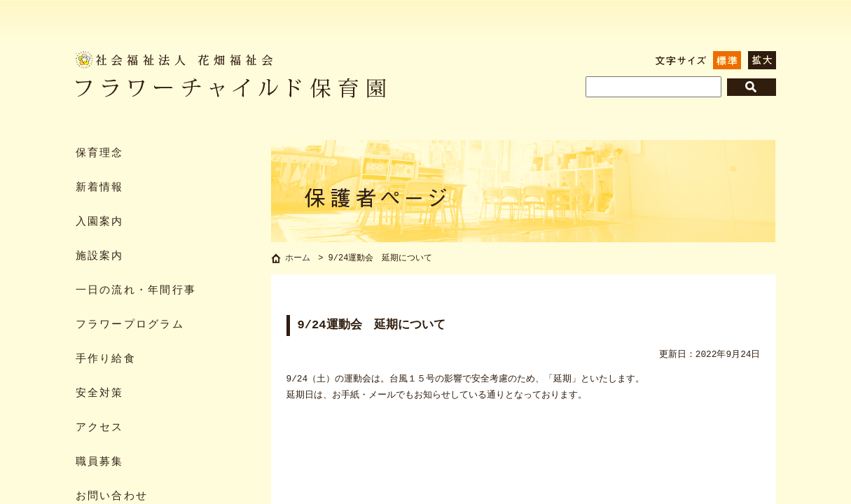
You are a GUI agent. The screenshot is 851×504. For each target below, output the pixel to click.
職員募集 (100, 462)
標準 (727, 60)
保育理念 (100, 154)
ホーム (298, 259)
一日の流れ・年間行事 (136, 291)
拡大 (762, 60)
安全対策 (100, 394)
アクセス (100, 428)
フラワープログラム (130, 325)
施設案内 (100, 257)
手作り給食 (106, 359)
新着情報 (100, 188)
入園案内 (100, 222)
